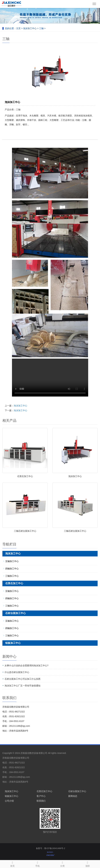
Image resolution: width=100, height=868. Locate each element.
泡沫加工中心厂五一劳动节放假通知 (23, 686)
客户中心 (41, 796)
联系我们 (41, 801)
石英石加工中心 (25, 476)
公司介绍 (9, 801)
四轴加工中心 (12, 569)
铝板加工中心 (13, 643)
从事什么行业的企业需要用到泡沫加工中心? (27, 666)
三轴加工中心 (12, 576)
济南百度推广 (51, 855)
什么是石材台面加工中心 (17, 672)
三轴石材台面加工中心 (25, 531)
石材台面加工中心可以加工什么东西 (23, 679)
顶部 (88, 864)
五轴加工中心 (12, 561)
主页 (18, 28)
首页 (13, 864)
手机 (38, 864)
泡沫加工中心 (30, 28)
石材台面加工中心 (15, 613)
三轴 (41, 28)
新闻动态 (73, 796)
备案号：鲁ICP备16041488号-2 (50, 848)
